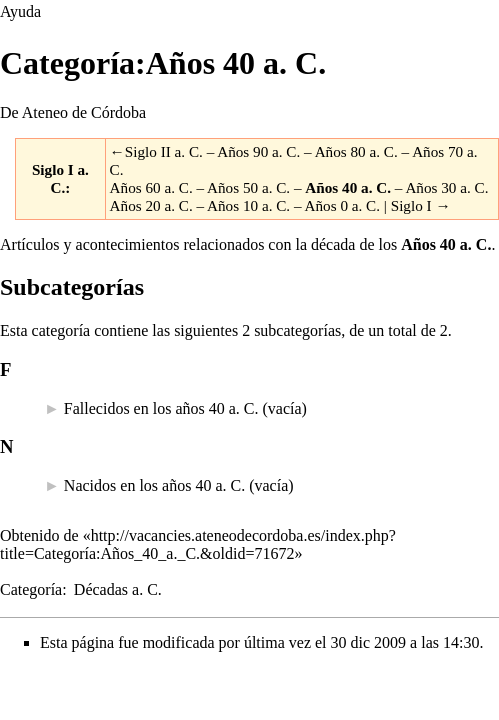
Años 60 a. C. (151, 187)
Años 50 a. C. (248, 187)
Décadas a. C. (118, 589)
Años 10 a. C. (248, 205)
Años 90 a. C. (258, 151)
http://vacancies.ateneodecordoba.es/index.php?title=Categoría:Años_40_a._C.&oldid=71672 (198, 544)
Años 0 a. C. (343, 205)
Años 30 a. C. (446, 187)
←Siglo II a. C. (156, 151)
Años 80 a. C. (356, 151)
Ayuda (20, 11)
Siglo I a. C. (60, 178)
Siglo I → (421, 205)
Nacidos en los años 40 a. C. (154, 485)
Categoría (31, 589)
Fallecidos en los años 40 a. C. (161, 408)
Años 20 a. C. (151, 205)
